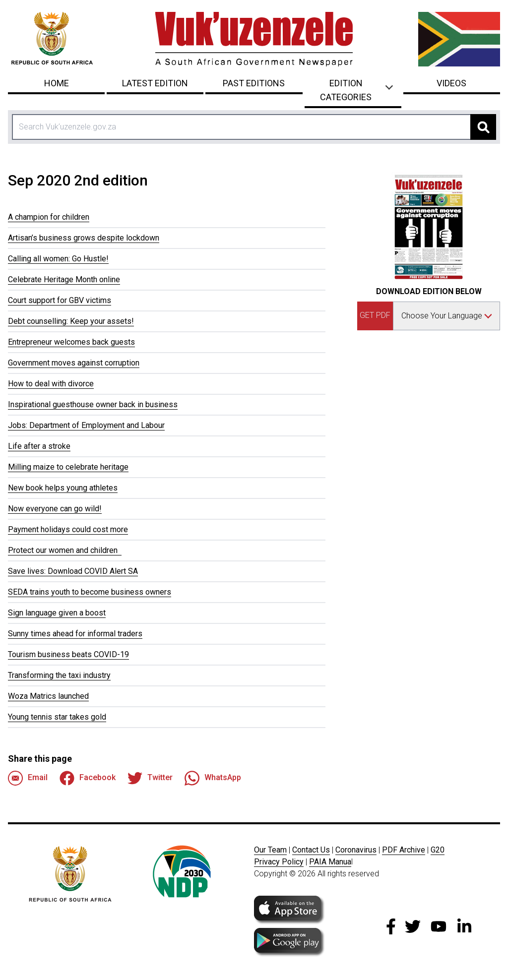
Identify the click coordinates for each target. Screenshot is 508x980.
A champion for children (49, 217)
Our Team (270, 850)
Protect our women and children (65, 550)
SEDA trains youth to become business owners (90, 592)
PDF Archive (404, 850)
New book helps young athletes (63, 488)
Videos (451, 83)
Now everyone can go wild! (55, 509)
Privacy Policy (279, 862)
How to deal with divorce (51, 384)
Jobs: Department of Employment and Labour (86, 425)
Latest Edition (155, 83)
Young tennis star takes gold (57, 717)
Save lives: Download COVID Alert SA (73, 571)
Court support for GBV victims (60, 300)
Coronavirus (356, 850)
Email (28, 778)
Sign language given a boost (57, 613)
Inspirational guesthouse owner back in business (93, 404)
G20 (438, 850)
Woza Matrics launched (48, 696)
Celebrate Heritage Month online (64, 279)
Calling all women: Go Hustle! (58, 259)
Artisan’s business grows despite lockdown (84, 238)
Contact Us (311, 850)
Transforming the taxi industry (59, 675)
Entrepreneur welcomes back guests (71, 342)
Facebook (88, 778)
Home (57, 83)
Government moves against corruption (74, 363)
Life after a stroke (39, 446)
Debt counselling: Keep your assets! (71, 321)
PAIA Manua (330, 862)
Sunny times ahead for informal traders (75, 634)
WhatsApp (213, 778)
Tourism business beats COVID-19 (68, 654)
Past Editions (254, 83)
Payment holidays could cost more (68, 529)
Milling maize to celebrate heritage (68, 467)
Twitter (150, 778)
